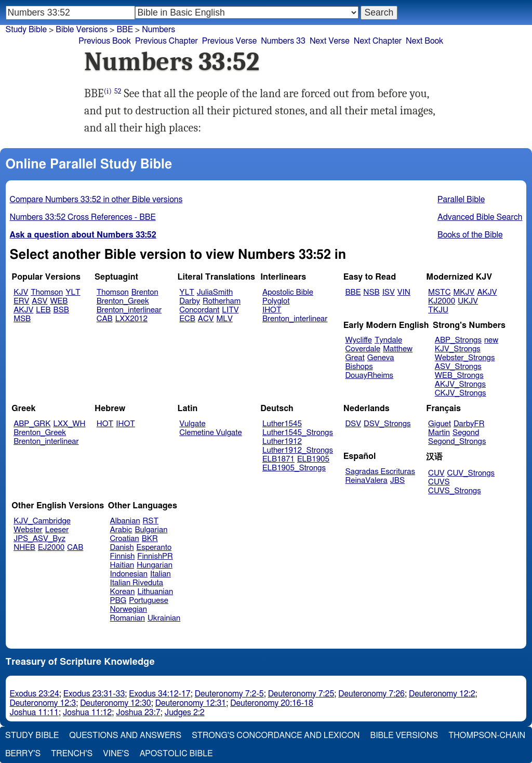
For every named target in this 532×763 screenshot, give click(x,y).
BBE (353, 292)
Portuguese (149, 601)
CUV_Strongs (471, 473)
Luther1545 (282, 424)
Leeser (57, 530)
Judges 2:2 (185, 713)
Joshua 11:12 (87, 713)
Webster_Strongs (465, 358)
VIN (404, 292)
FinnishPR (155, 556)
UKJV (468, 301)
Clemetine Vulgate (210, 433)
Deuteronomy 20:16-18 (272, 703)
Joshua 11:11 (34, 713)
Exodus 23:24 (35, 694)
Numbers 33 (283, 41)
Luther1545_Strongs (298, 433)
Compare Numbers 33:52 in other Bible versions (96, 200)
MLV (224, 319)
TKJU (438, 310)
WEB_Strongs (459, 376)
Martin (439, 433)
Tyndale (388, 340)
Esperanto (154, 548)
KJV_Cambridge (42, 521)
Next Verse (330, 41)
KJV (21, 292)
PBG (118, 601)
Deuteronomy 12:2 (442, 694)
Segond (466, 433)
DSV (354, 424)
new (491, 340)
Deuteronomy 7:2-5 (229, 694)
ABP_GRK (32, 424)
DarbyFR (469, 424)
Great (355, 358)
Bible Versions (82, 30)
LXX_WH (69, 424)
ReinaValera (367, 481)
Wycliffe (359, 340)
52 (118, 91)
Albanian (125, 521)
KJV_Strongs (458, 349)
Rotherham (222, 301)
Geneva (381, 358)
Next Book (424, 41)
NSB (371, 292)
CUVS (439, 482)
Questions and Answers (125, 735)
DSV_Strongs (387, 424)
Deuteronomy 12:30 (116, 703)
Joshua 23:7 (138, 713)
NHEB (24, 548)
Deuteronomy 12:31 (191, 703)
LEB (43, 310)
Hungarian (155, 565)
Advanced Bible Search (480, 217)
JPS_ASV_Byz (39, 539)
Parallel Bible (461, 200)
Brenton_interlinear (129, 310)
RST (151, 521)
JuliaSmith (215, 292)
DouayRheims (370, 376)
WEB (59, 301)
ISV (389, 292)
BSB (61, 310)
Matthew (398, 349)
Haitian (122, 565)
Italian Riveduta (137, 583)
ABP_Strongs (458, 340)
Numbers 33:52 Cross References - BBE (83, 217)
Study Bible (26, 30)
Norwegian (129, 609)
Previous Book (105, 41)
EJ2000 (51, 548)
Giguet (440, 424)
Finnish (123, 556)
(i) (108, 91)
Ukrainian (164, 618)
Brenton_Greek (123, 301)
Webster (28, 530)
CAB (105, 319)
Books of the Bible (470, 235)
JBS (397, 481)
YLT (73, 292)
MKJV (464, 292)
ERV (21, 301)
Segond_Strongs (457, 442)
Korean (123, 592)
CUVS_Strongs (455, 491)
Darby (190, 301)
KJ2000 (442, 301)
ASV (39, 301)
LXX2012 (131, 319)
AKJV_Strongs (460, 384)
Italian (161, 574)
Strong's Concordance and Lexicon (276, 735)
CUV (436, 473)
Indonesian (129, 574)
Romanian (128, 618)
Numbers (158, 30)
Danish (122, 548)
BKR (150, 539)
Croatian (125, 539)
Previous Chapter (167, 41)
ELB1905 (313, 459)
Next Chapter (378, 41)
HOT (105, 424)
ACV (206, 319)
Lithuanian (155, 592)
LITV (230, 310)
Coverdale (363, 349)
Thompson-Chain (487, 735)
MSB (22, 319)
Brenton (145, 292)
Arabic (121, 530)
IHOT (272, 310)
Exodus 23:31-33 (94, 694)
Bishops (359, 367)
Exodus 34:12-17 (159, 694)
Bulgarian (151, 530)
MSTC (439, 292)
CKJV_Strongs (461, 393)
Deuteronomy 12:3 (43, 703)
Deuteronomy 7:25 (301, 694)
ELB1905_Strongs (294, 468)
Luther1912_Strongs (298, 450)
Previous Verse (229, 41)
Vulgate (192, 424)
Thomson (47, 292)
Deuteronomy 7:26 (371, 694)
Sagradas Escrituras (380, 472)
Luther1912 (282, 442)
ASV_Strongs (458, 367)
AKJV (23, 310)
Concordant (199, 310)
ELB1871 (278, 459)
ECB (187, 319)
